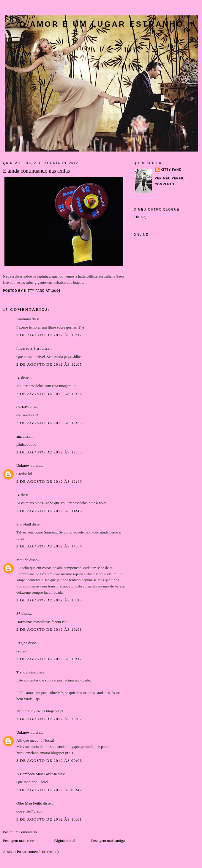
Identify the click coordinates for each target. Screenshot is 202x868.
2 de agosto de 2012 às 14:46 (49, 511)
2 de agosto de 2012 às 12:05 (49, 364)
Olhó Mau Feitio (29, 803)
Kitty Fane (171, 170)
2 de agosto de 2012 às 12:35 (49, 423)
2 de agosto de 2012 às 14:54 (49, 546)
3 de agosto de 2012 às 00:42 (49, 790)
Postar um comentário (20, 832)
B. (19, 495)
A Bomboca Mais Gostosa (37, 774)
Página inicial (65, 841)
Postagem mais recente (21, 841)
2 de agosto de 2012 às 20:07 (49, 719)
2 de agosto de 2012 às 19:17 (49, 659)
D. (18, 378)
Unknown (24, 465)
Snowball (24, 524)
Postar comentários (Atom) (38, 852)
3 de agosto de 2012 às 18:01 (49, 819)
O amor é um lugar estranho (102, 24)
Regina (22, 643)
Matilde (22, 560)
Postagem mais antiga (108, 841)
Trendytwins (26, 672)
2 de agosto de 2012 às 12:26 (49, 394)
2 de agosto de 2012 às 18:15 (49, 600)
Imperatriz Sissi (29, 348)
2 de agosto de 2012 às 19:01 (49, 629)
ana (19, 436)
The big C (141, 217)
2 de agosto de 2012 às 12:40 (49, 481)
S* (18, 613)
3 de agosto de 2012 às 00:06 (49, 761)
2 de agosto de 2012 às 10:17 (49, 335)
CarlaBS (23, 407)
